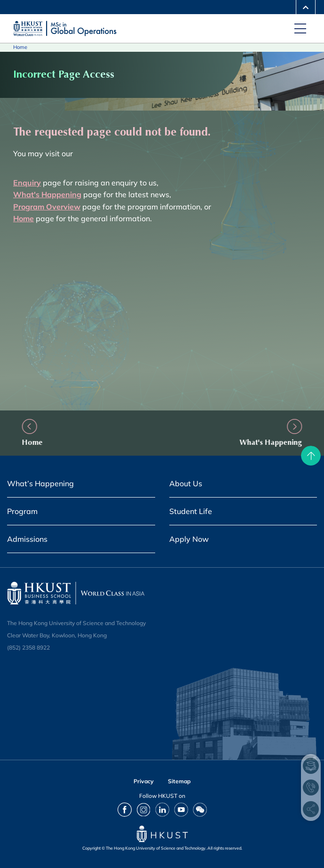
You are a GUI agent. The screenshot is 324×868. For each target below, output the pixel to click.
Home (20, 47)
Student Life (191, 511)
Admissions (27, 539)
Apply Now (189, 539)
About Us (186, 483)
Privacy (144, 781)
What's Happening (257, 442)
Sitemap (179, 781)
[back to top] (311, 456)
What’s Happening (40, 483)
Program (22, 511)
